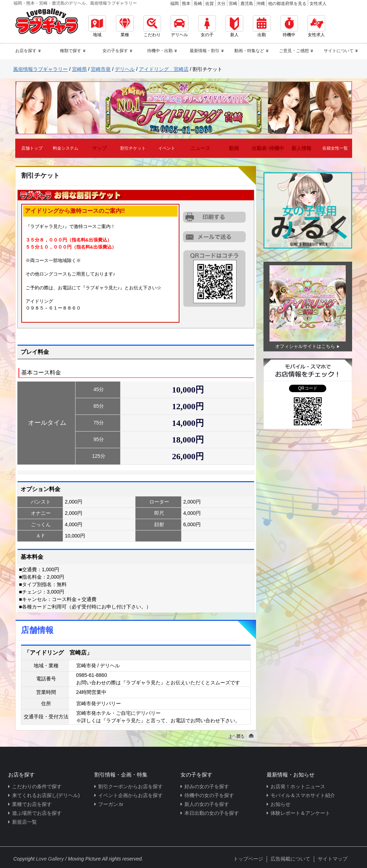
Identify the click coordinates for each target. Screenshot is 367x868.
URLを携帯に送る (215, 237)
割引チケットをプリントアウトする (215, 217)
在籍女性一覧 (335, 148)
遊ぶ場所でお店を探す (37, 813)
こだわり (152, 26)
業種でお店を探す (32, 804)
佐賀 (210, 4)
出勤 (262, 26)
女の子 (207, 26)
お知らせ (280, 804)
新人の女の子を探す (207, 804)
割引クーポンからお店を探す (130, 786)
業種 (125, 26)
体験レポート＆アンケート (300, 813)
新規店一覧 (24, 822)
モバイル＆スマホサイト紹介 (303, 795)
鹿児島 (247, 4)
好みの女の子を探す (207, 786)
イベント (167, 148)
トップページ (248, 859)
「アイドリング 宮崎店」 (58, 653)
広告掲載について (290, 859)
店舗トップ (32, 148)
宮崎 (233, 4)
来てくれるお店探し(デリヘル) (46, 795)
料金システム (66, 148)
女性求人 (318, 4)
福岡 (174, 4)
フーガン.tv (111, 804)
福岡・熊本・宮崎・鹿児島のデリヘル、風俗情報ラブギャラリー (75, 3)
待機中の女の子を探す (209, 795)
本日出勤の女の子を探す (212, 813)
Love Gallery (50, 859)
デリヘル (179, 26)
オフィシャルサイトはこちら (305, 346)
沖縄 (261, 4)
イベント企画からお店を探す (130, 795)
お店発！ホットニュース (298, 786)
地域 (97, 26)
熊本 (186, 4)
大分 (221, 4)
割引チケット (133, 148)
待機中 (289, 26)
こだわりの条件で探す (37, 786)
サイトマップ (333, 859)
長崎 (198, 4)
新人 (234, 26)
